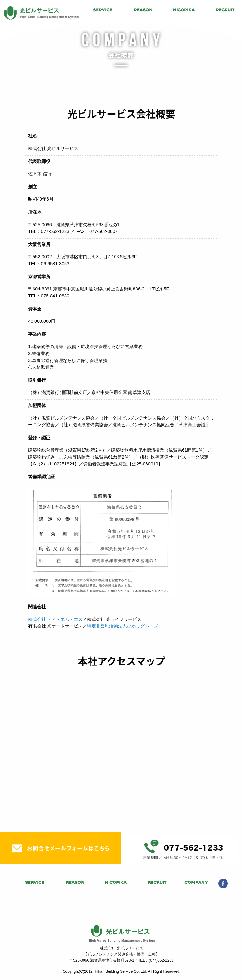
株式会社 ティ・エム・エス (55, 619)
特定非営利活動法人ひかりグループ (122, 626)
